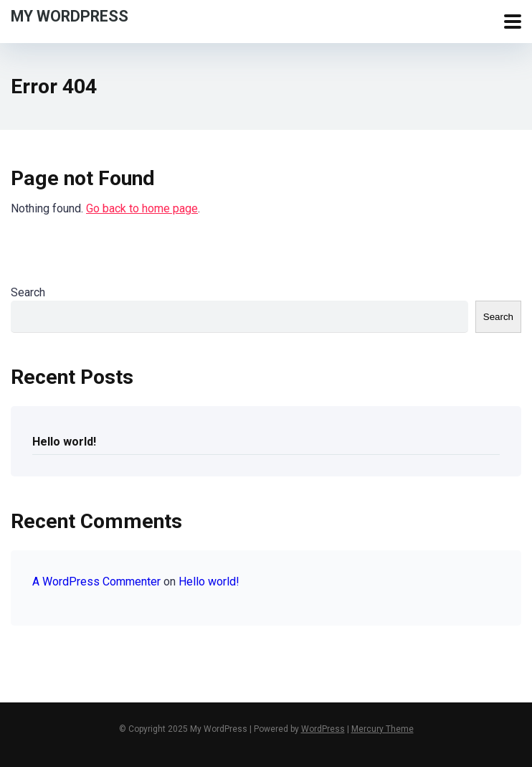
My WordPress (70, 15)
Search (28, 292)
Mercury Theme (383, 729)
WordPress (323, 729)
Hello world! (64, 442)
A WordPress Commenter (96, 582)
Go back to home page (142, 208)
